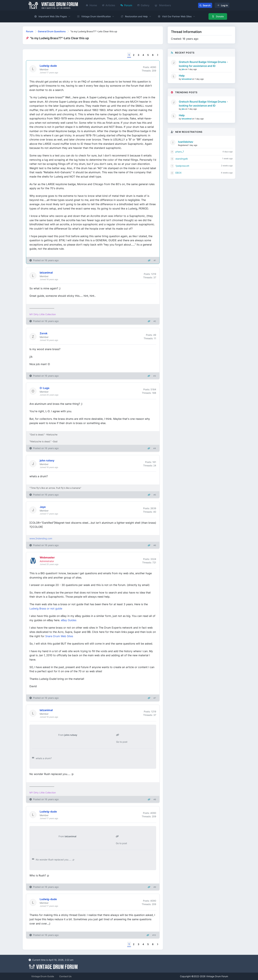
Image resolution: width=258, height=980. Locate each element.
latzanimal (187, 79)
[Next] (158, 55)
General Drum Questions (52, 31)
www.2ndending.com (41, 538)
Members (163, 5)
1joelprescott (182, 166)
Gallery (143, 5)
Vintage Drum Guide (43, 976)
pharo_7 (180, 152)
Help (182, 76)
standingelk (182, 159)
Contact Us (65, 976)
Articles (109, 5)
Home (91, 5)
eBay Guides (69, 620)
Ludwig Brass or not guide (46, 608)
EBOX (178, 173)
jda (183, 69)
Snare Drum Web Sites (59, 636)
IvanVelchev (186, 142)
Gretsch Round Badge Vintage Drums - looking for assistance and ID (203, 64)
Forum (126, 5)
